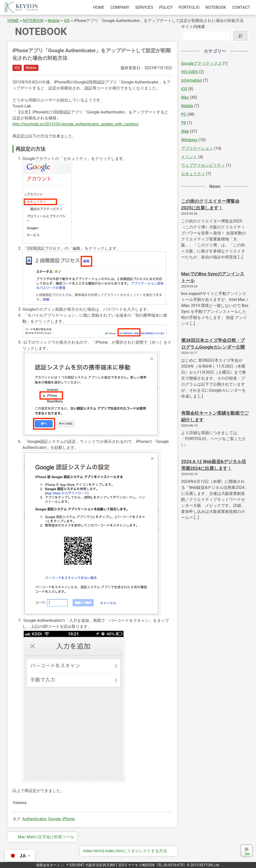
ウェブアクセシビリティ (203, 165)
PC (184, 114)
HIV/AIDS (190, 72)
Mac (185, 97)
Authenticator (34, 819)
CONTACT (241, 7)
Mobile (31, 68)
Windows (189, 140)
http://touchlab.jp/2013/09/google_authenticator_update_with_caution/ (76, 124)
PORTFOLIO (189, 7)
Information (192, 80)
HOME (99, 7)
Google (54, 819)
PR (184, 123)
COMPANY (120, 7)
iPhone (68, 819)
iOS (17, 68)
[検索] (240, 36)
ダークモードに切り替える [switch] (247, 851)
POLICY (166, 7)
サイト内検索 (193, 27)
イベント (189, 157)
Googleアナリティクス (201, 63)
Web (185, 131)
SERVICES (144, 7)
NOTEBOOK (216, 7)
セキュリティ (193, 174)
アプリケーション (197, 148)
